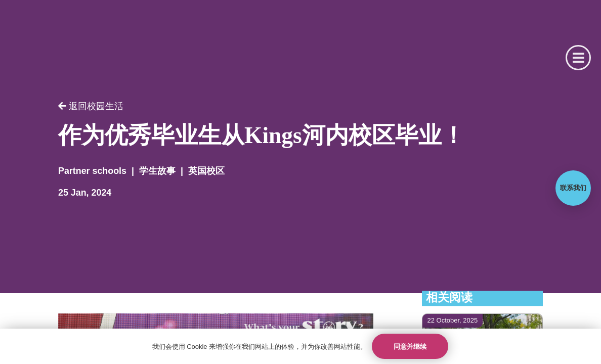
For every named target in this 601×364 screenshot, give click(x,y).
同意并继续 (410, 347)
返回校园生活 (91, 106)
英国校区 (206, 171)
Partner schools (92, 171)
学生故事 (157, 171)
